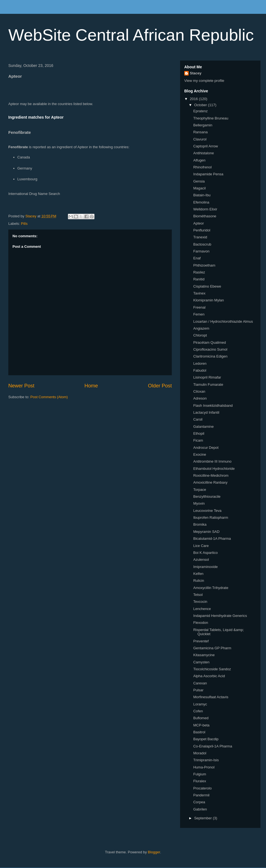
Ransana (200, 132)
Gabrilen (200, 809)
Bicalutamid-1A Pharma (212, 539)
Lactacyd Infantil (206, 412)
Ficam (198, 440)
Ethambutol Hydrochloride (214, 469)
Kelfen (198, 574)
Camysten (201, 662)
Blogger (154, 852)
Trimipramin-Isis (206, 760)
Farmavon (201, 251)
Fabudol (200, 370)
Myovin (199, 503)
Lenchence (202, 609)
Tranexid (200, 237)
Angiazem (201, 328)
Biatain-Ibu (202, 195)
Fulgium (199, 774)
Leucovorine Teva (207, 511)
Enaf (197, 258)
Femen (199, 314)
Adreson (200, 398)
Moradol (200, 753)
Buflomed (201, 718)
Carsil (198, 419)
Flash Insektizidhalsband (213, 406)
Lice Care (201, 546)
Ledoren (200, 363)
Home (91, 386)
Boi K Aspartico (205, 553)
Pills (24, 224)
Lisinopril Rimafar (207, 377)
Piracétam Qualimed (209, 342)
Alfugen (199, 160)
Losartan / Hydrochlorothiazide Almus (223, 321)
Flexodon (200, 623)
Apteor (198, 223)
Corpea (199, 802)
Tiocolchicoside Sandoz (212, 669)
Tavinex (199, 293)
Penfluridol (202, 230)
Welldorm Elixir (205, 209)
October (201, 105)
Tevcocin (200, 602)
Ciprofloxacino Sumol (210, 349)
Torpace (199, 490)
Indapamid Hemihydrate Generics (220, 616)
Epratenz (200, 111)
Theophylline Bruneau (211, 118)
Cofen (198, 711)
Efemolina (201, 202)
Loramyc (200, 704)
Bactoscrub (202, 244)
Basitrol (199, 732)
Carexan (200, 683)
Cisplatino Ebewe (207, 286)
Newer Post (21, 386)
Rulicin (199, 581)
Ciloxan (199, 391)
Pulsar (198, 690)
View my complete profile (204, 81)
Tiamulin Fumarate (208, 385)
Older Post (160, 386)
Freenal (199, 307)
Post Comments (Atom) (49, 397)
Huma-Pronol (204, 767)
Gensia (199, 181)
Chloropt (200, 335)
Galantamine (203, 427)
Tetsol (198, 595)
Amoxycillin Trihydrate (211, 588)
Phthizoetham (204, 265)
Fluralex (199, 781)
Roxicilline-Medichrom (211, 475)
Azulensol (201, 560)
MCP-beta (201, 725)
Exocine (199, 454)
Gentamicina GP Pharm (212, 648)
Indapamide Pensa (208, 174)
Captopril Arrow (205, 146)
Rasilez (199, 272)
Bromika (200, 524)
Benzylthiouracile (207, 496)
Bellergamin (203, 125)
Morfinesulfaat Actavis (211, 697)
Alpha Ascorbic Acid (209, 676)
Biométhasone (205, 216)
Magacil (199, 188)
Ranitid (199, 279)
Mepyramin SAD (206, 532)
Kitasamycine (204, 655)
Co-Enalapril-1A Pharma (213, 746)
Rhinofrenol (202, 167)
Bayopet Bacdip (206, 739)
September (204, 818)
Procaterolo (202, 788)
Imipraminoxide (205, 567)
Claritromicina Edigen (210, 356)
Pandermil (201, 795)
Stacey (196, 73)
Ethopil (199, 433)
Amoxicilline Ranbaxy (210, 482)
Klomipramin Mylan (209, 300)
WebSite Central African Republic (131, 35)
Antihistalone (203, 153)
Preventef (201, 641)
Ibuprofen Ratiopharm (211, 518)
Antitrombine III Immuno (212, 461)
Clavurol (200, 139)
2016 (194, 99)
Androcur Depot (206, 448)
